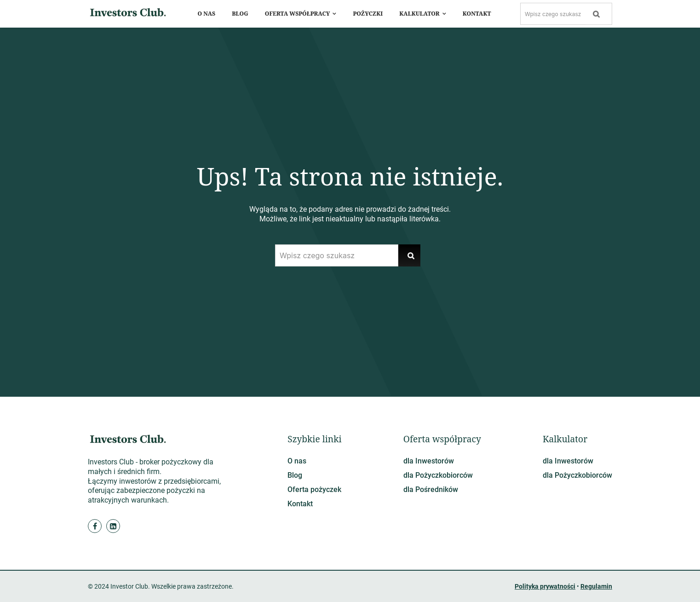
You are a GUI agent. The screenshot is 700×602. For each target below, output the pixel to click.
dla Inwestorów (429, 461)
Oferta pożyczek (314, 489)
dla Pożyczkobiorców (438, 475)
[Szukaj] (597, 14)
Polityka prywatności (545, 586)
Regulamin (596, 586)
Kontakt (300, 504)
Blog (295, 475)
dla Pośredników (431, 489)
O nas (297, 461)
